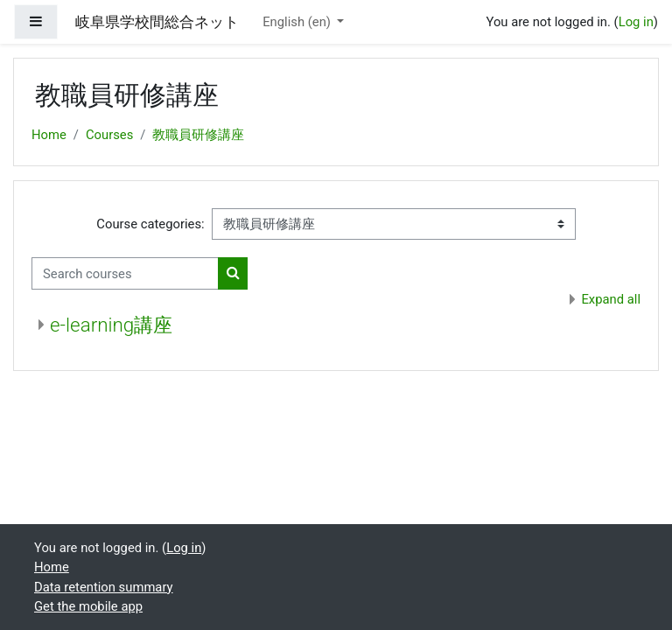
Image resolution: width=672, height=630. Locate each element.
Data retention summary (104, 587)
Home (49, 135)
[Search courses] (125, 273)
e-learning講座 (111, 325)
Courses (109, 135)
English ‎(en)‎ (298, 22)
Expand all (611, 299)
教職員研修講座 (198, 135)
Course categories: (150, 224)
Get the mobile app (88, 606)
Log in (636, 22)
